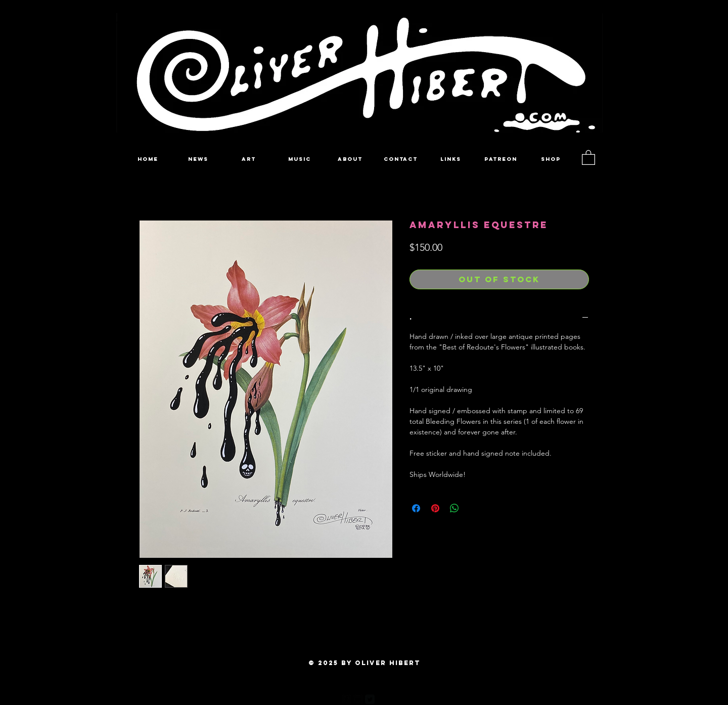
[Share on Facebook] (416, 508)
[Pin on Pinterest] (435, 508)
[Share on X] (474, 508)
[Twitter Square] (370, 699)
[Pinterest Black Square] (381, 699)
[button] (588, 157)
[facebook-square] (347, 699)
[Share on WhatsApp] (454, 508)
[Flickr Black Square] (358, 699)
